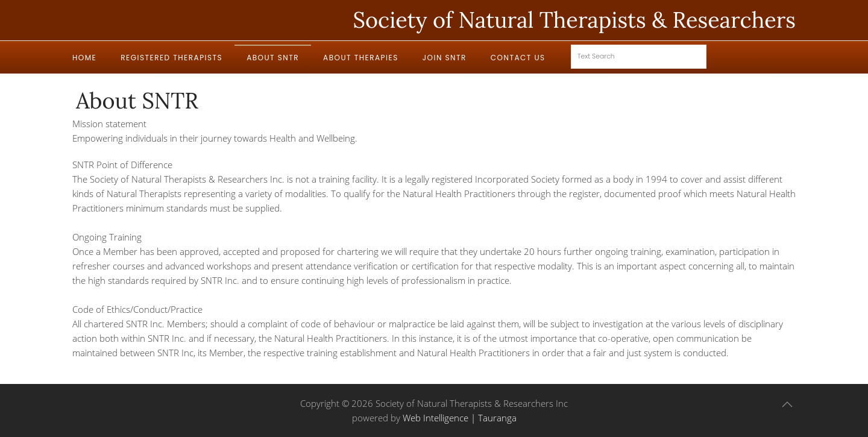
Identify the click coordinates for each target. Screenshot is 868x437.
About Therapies (361, 58)
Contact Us (518, 58)
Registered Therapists (171, 58)
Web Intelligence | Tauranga (460, 418)
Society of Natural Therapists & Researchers (574, 20)
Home (84, 58)
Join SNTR (445, 58)
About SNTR (273, 58)
